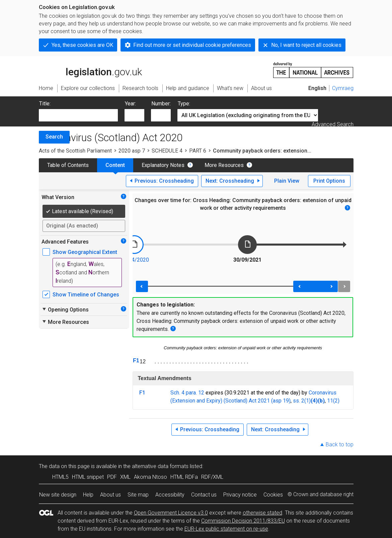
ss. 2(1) (302, 401)
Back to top (340, 444)
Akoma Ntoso (150, 477)
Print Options (329, 181)
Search (54, 137)
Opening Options (65, 309)
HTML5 (60, 477)
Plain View (287, 181)
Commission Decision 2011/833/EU (243, 521)
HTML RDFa (184, 477)
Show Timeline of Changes (86, 295)
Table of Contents (68, 165)
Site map (138, 495)
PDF (112, 477)
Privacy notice (240, 495)
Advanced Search (333, 124)
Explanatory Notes (163, 165)
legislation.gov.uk (90, 70)
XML (125, 477)
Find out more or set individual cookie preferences (192, 45)
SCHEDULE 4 (167, 151)
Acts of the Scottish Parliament (75, 151)
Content (115, 165)
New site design (58, 495)
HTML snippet (88, 477)
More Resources (224, 165)
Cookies (273, 495)
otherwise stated (262, 513)
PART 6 (198, 151)
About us (110, 495)
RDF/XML (212, 477)
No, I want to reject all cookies (306, 45)
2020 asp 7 (132, 151)
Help (88, 495)
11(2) (333, 401)
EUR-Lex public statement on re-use (226, 529)
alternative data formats (160, 466)
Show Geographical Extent (85, 252)
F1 (136, 361)
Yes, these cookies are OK (82, 45)
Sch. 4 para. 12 (187, 393)
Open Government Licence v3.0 (171, 513)
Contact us (204, 495)
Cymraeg (343, 88)
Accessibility (170, 495)
